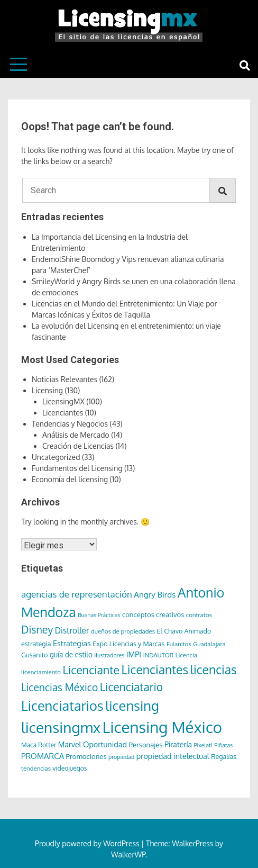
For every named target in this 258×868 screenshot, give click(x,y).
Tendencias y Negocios (70, 424)
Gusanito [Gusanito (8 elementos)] (34, 655)
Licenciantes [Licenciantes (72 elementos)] (155, 669)
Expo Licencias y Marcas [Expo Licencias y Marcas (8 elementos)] (128, 644)
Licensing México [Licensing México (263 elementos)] (162, 727)
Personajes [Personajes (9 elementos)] (145, 744)
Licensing (47, 390)
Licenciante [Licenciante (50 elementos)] (91, 670)
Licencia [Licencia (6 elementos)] (186, 655)
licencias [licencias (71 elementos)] (214, 669)
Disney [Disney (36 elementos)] (37, 630)
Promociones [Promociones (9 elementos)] (86, 756)
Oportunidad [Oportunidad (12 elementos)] (105, 744)
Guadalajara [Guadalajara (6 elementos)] (209, 644)
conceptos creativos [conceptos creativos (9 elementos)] (153, 614)
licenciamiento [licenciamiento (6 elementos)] (41, 672)
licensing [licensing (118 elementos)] (132, 706)
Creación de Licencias (78, 446)
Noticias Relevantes (64, 379)
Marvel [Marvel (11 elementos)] (70, 744)
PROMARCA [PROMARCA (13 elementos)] (43, 756)
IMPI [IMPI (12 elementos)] (134, 654)
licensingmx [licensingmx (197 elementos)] (61, 727)
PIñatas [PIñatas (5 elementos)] (223, 745)
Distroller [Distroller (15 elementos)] (72, 630)
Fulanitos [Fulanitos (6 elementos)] (179, 644)
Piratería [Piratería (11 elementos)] (178, 744)
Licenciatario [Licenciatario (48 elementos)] (131, 687)
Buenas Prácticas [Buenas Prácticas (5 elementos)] (99, 615)
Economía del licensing (70, 479)
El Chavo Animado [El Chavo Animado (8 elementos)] (184, 631)
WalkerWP (128, 855)
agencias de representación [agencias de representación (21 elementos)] (77, 594)
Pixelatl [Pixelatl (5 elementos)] (203, 745)
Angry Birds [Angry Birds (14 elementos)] (155, 594)
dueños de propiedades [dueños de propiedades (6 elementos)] (123, 631)
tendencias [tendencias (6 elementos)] (36, 768)
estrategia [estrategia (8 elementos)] (36, 644)
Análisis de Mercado (76, 435)
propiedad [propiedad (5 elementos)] (121, 757)
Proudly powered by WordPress (88, 843)
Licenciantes (63, 413)
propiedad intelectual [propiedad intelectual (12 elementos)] (173, 756)
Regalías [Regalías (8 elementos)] (224, 756)
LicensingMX (63, 401)
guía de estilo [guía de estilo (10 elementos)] (71, 654)
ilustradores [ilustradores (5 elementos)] (110, 655)
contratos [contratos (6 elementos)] (199, 615)
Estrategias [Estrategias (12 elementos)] (72, 643)
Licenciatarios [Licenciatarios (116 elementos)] (62, 706)
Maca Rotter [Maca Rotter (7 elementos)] (39, 745)
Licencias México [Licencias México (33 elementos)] (59, 687)
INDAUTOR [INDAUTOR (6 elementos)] (159, 655)
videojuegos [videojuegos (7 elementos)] (70, 768)
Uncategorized (56, 457)
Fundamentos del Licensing (77, 468)
